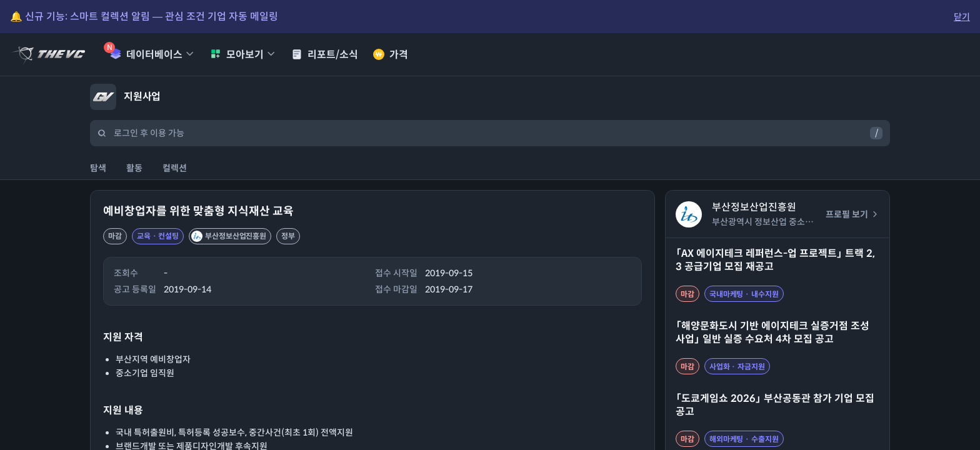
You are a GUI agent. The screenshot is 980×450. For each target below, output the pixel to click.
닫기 (962, 17)
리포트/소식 (325, 55)
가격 (391, 55)
